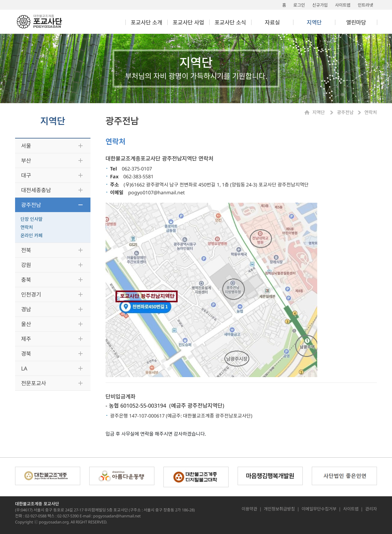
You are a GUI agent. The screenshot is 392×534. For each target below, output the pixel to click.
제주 (26, 339)
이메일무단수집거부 (319, 509)
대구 (26, 175)
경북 (26, 354)
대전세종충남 (36, 190)
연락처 (27, 227)
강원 (26, 265)
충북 (26, 280)
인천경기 (31, 294)
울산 (26, 324)
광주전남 (31, 205)
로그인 (299, 5)
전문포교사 (34, 383)
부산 (26, 161)
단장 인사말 (32, 219)
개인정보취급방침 (279, 509)
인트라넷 (365, 5)
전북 (26, 250)
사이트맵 (343, 5)
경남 (26, 309)
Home (308, 112)
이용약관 (249, 509)
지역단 (319, 112)
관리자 (371, 509)
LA (24, 368)
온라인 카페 (32, 235)
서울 (26, 146)
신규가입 (320, 5)
